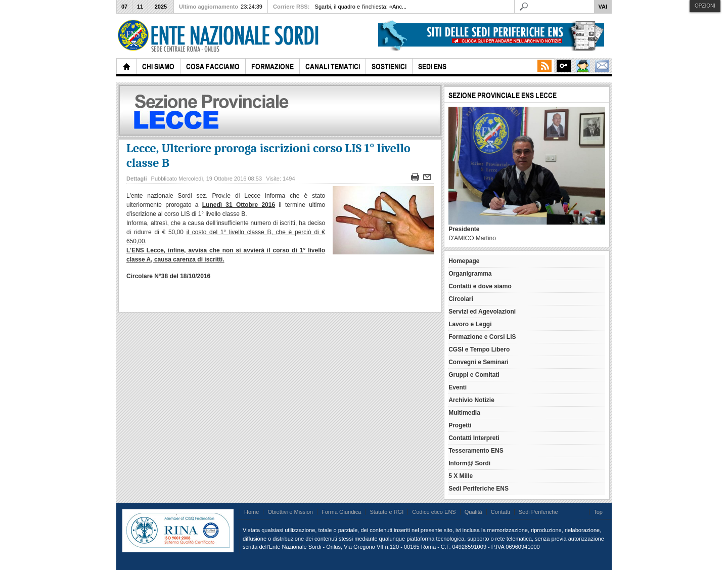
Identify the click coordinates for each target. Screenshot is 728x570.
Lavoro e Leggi (470, 324)
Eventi (458, 387)
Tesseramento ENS (476, 451)
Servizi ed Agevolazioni (482, 312)
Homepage (464, 261)
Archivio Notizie (471, 400)
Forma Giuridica (341, 512)
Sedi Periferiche (538, 512)
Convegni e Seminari (479, 362)
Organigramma (470, 274)
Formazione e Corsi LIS (482, 337)
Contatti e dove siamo (480, 286)
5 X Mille (461, 476)
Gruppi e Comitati (474, 375)
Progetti (460, 425)
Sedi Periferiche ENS (479, 489)
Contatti (500, 512)
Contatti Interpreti (474, 438)
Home (252, 512)
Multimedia (464, 413)
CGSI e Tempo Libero (479, 349)
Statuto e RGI (386, 512)
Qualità (473, 512)
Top (598, 512)
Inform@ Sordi (469, 463)
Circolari (461, 299)
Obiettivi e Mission (290, 512)
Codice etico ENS (434, 512)
